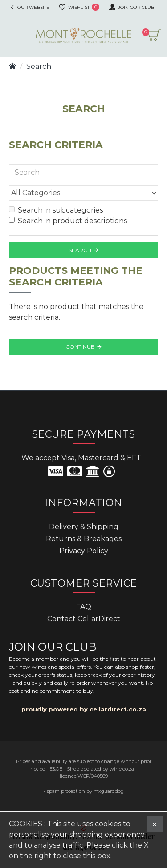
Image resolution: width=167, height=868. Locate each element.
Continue (80, 347)
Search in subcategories (56, 210)
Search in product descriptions (68, 221)
